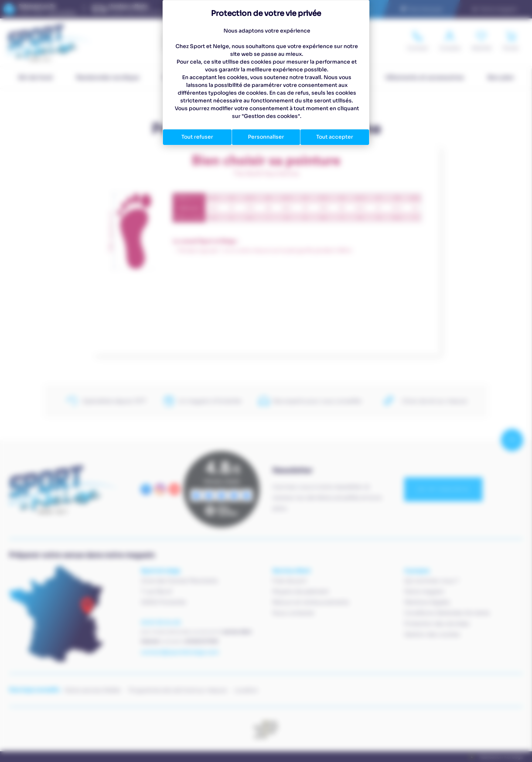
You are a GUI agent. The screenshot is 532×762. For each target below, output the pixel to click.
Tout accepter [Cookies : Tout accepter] (335, 137)
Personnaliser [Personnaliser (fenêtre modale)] (266, 137)
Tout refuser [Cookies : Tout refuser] (197, 137)
